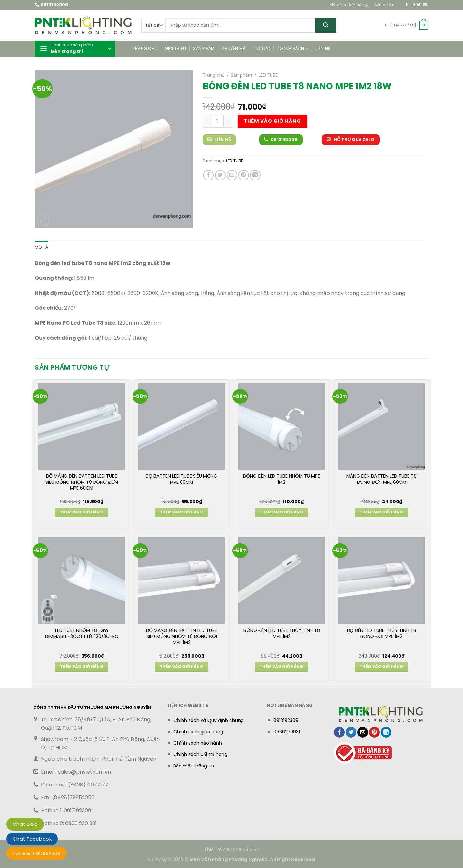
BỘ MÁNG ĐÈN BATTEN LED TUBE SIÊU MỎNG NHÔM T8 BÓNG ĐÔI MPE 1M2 (182, 637)
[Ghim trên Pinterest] (244, 175)
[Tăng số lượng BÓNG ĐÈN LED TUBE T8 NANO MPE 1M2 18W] (228, 121)
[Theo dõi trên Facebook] (407, 5)
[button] (407, 25)
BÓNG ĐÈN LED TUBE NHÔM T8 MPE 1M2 (281, 479)
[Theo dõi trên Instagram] (413, 5)
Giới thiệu (176, 49)
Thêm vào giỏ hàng (272, 121)
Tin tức (262, 49)
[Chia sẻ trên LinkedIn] (255, 175)
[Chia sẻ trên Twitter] (220, 175)
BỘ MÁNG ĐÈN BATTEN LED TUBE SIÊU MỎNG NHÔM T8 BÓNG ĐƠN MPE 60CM (82, 482)
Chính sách (293, 49)
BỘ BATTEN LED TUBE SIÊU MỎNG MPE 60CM (182, 479)
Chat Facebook (32, 839)
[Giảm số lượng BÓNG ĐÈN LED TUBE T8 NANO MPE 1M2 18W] (207, 121)
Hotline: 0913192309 (37, 853)
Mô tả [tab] (41, 247)
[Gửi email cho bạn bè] (232, 175)
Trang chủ (145, 49)
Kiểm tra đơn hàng (348, 5)
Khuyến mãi (234, 49)
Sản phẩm (384, 5)
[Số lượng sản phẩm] (217, 121)
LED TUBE (268, 75)
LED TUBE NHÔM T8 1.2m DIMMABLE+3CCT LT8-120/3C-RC (82, 634)
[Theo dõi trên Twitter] (419, 5)
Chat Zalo (25, 824)
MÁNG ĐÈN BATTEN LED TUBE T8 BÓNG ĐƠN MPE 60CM (381, 479)
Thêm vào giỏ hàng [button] (82, 512)
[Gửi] (326, 25)
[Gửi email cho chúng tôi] (425, 5)
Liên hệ (323, 49)
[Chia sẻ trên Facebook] (208, 175)
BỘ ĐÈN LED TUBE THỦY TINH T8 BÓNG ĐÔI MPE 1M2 (382, 634)
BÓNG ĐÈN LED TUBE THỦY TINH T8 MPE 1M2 (282, 634)
